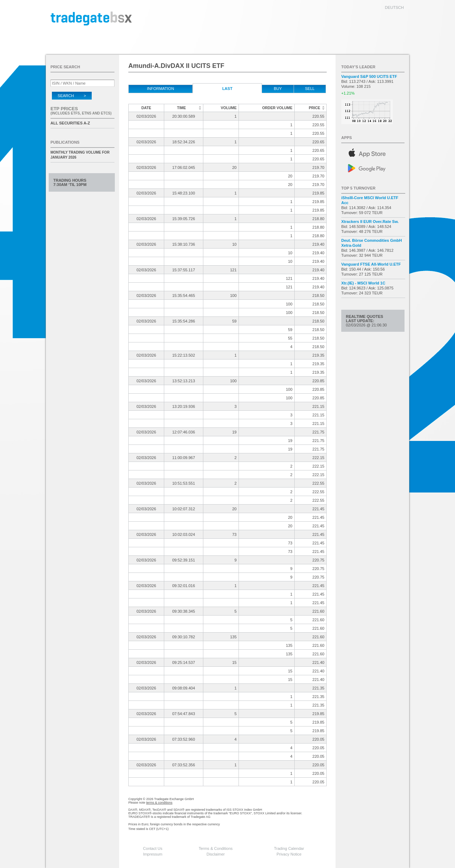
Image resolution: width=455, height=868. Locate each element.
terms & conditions (159, 803)
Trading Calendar (289, 848)
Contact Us (152, 848)
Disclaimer (216, 854)
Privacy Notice (289, 854)
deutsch (394, 7)
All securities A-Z (70, 123)
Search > (72, 96)
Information (160, 89)
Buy (278, 89)
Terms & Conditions (216, 848)
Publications (65, 142)
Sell (310, 89)
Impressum (152, 854)
